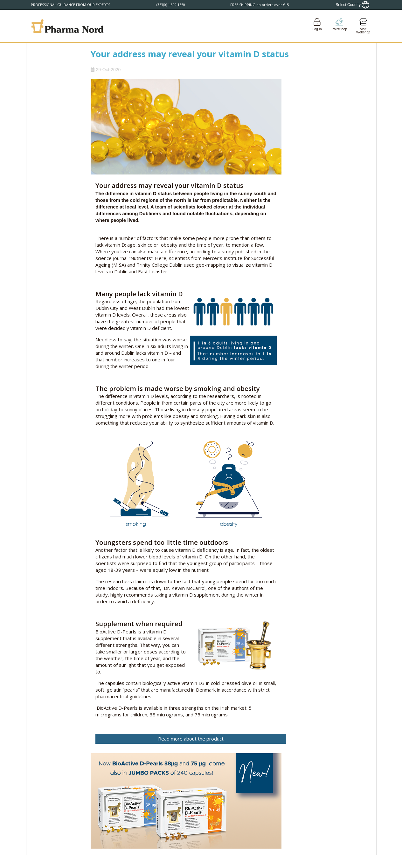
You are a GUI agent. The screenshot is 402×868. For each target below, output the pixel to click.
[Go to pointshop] (339, 26)
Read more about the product (191, 739)
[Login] (317, 26)
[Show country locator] (352, 5)
